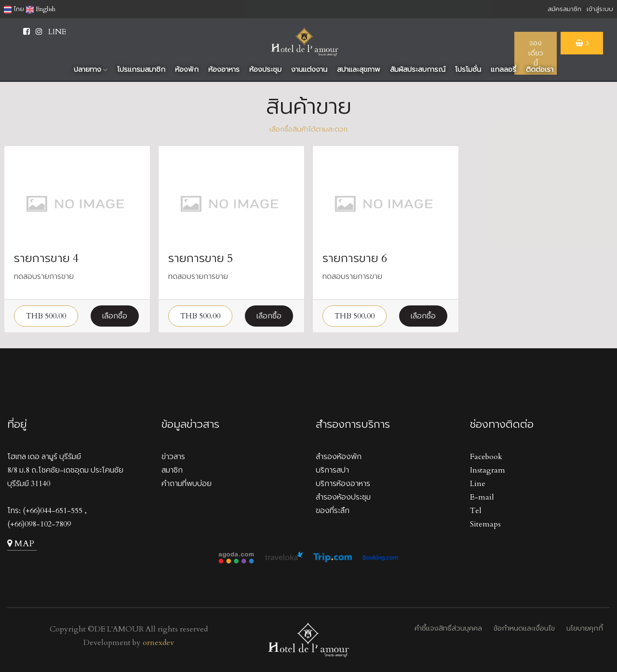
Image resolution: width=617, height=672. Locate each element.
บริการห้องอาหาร (343, 484)
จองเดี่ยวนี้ (536, 53)
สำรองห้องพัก (339, 457)
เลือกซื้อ (115, 316)
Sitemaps (485, 524)
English (41, 9)
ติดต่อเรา (540, 69)
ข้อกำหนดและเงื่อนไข (524, 628)
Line (478, 484)
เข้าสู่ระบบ (600, 9)
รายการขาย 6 (355, 258)
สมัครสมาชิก (564, 9)
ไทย (14, 9)
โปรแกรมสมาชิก (141, 69)
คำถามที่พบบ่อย (187, 484)
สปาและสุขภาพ (359, 69)
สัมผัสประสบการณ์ (418, 69)
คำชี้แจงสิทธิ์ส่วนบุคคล (448, 628)
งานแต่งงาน (309, 69)
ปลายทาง (91, 69)
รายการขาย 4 (46, 258)
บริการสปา (332, 470)
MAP (21, 544)
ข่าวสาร (173, 457)
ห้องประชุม (265, 69)
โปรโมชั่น (468, 69)
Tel (476, 511)
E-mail (482, 497)
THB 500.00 (46, 316)
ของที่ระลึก (333, 511)
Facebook (486, 457)
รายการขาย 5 (201, 258)
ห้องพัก (187, 69)
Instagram (488, 470)
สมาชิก (172, 470)
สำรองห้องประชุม (343, 497)
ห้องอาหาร (224, 69)
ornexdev (158, 643)
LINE (57, 32)
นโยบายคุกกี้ (585, 628)
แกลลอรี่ (503, 69)
